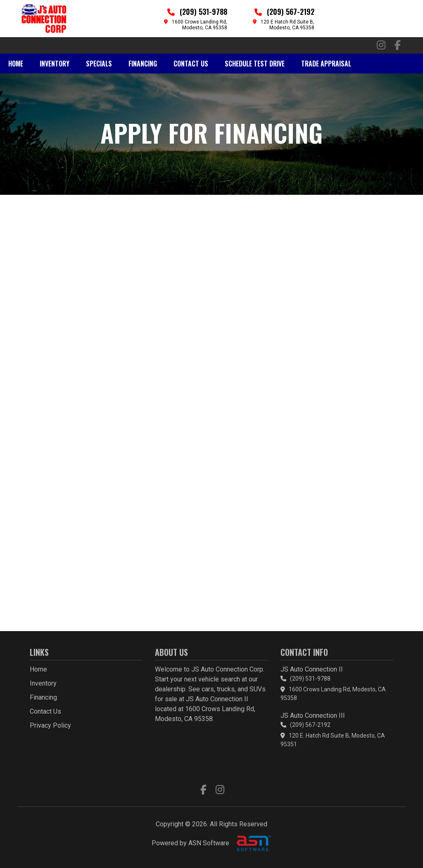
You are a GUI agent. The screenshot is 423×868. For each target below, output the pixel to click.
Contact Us (191, 64)
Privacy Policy (50, 725)
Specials (99, 64)
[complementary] (398, 843)
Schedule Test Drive (255, 64)
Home (16, 64)
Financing (143, 64)
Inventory (55, 64)
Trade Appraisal (326, 64)
